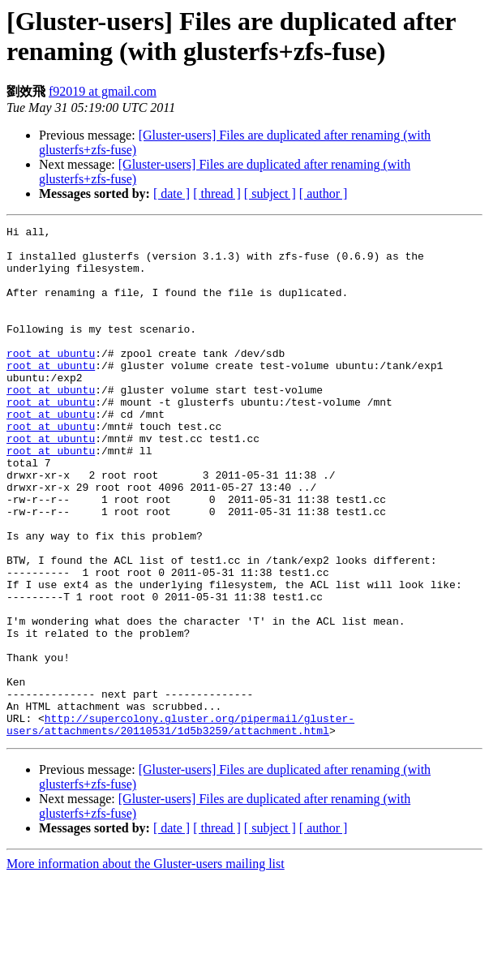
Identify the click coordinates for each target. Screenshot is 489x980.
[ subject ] (270, 193)
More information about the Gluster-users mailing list (146, 966)
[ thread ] (217, 193)
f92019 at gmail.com (103, 91)
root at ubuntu (51, 380)
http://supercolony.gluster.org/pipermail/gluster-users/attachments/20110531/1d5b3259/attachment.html (180, 825)
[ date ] (172, 193)
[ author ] (324, 193)
